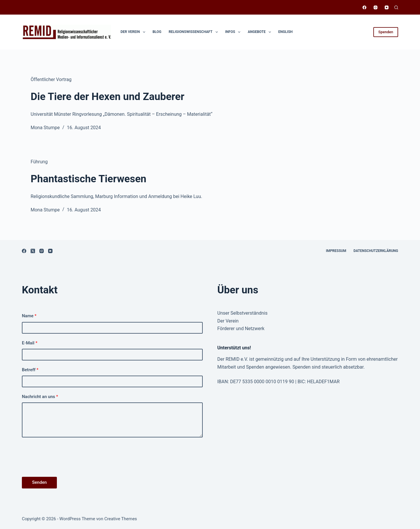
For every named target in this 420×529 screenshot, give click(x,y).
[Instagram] (376, 7)
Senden (39, 482)
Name (29, 316)
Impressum (336, 251)
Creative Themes (121, 519)
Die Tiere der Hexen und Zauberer (107, 97)
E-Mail (30, 343)
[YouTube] (387, 7)
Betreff (30, 370)
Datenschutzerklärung (376, 251)
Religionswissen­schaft (194, 32)
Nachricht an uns (40, 397)
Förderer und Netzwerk (241, 329)
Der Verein (134, 32)
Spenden (386, 32)
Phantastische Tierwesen (89, 179)
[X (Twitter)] (33, 251)
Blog (157, 32)
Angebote (260, 32)
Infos (234, 32)
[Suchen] (396, 7)
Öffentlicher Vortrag (51, 79)
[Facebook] (364, 7)
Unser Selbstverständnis (242, 313)
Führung (39, 162)
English (285, 32)
